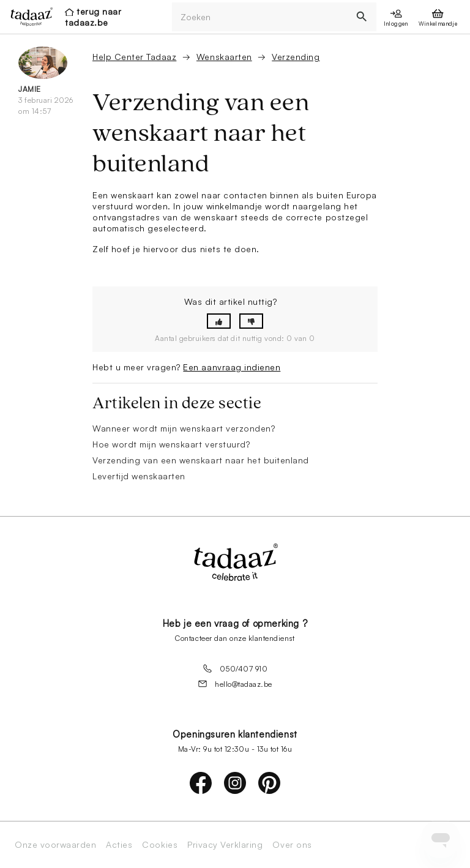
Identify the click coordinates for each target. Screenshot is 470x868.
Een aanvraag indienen (232, 367)
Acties (119, 845)
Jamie (30, 89)
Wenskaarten (224, 57)
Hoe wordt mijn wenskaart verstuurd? (171, 444)
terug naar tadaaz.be (93, 17)
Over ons (292, 845)
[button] (219, 321)
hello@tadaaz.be (235, 684)
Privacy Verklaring (225, 845)
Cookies (160, 845)
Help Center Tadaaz (134, 57)
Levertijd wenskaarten (139, 476)
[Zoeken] (260, 17)
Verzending (296, 57)
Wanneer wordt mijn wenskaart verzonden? (184, 428)
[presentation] (28, 17)
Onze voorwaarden (55, 845)
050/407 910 (235, 668)
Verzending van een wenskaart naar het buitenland (201, 460)
